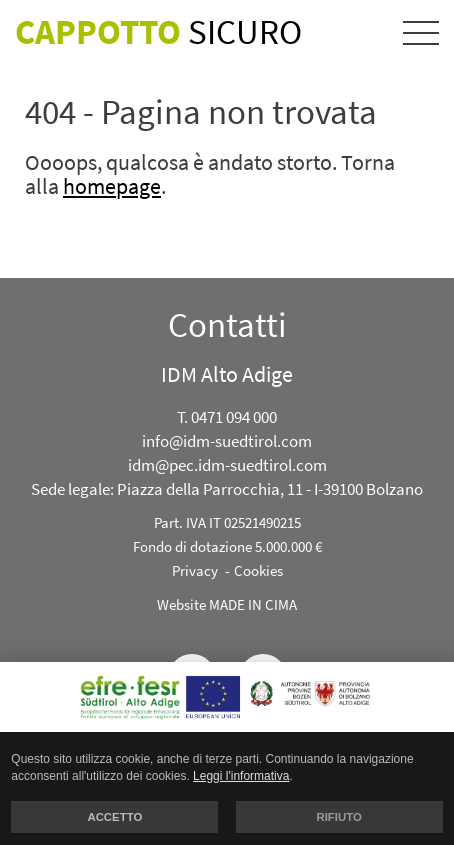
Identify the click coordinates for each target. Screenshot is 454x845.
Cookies (258, 570)
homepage (112, 186)
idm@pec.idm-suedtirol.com (227, 465)
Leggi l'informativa (241, 776)
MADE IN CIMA (253, 604)
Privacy (195, 570)
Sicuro (158, 32)
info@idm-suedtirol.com (227, 441)
